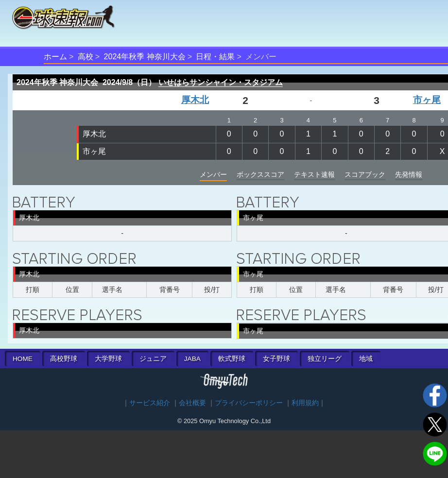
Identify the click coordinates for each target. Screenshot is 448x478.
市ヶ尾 (427, 100)
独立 (325, 359)
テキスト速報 (314, 174)
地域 (366, 359)
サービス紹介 (150, 403)
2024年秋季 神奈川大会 (145, 57)
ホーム (55, 57)
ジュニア (153, 359)
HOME (23, 359)
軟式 (232, 359)
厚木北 (195, 100)
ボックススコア (260, 174)
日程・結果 (215, 57)
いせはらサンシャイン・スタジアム (221, 82)
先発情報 (409, 174)
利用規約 (305, 403)
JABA (192, 359)
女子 (276, 359)
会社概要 (192, 403)
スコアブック (365, 174)
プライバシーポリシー (249, 403)
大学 (108, 359)
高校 (86, 57)
